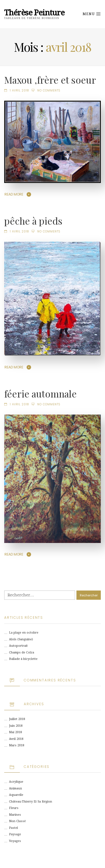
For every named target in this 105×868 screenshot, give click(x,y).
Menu (92, 14)
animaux (15, 788)
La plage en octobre (24, 633)
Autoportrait (18, 646)
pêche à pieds (33, 221)
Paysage (15, 834)
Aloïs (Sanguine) (21, 639)
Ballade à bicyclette (23, 659)
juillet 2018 (17, 719)
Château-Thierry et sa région (31, 802)
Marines (15, 815)
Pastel (13, 828)
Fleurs (14, 808)
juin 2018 (16, 726)
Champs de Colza (22, 652)
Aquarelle (16, 795)
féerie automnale (40, 394)
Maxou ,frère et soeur (50, 80)
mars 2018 (17, 745)
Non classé (17, 821)
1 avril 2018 (19, 90)
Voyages (15, 841)
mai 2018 (15, 732)
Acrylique (16, 782)
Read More (14, 194)
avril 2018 (16, 739)
